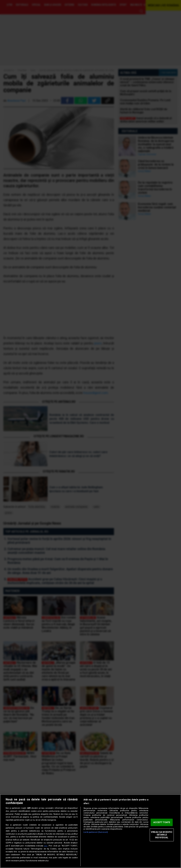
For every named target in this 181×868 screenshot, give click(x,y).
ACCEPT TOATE (162, 822)
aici (46, 846)
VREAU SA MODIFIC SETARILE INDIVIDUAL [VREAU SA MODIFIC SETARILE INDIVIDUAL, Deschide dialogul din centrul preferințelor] (162, 835)
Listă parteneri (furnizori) (96, 832)
